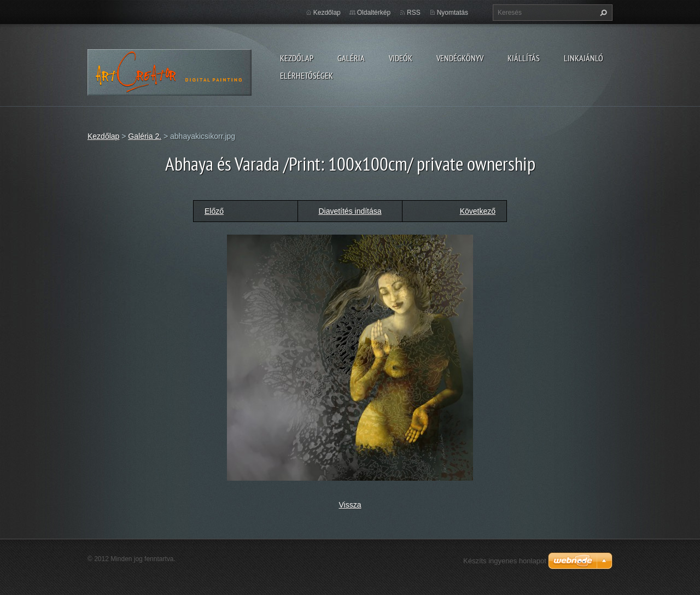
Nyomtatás (453, 13)
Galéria (351, 58)
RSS (414, 13)
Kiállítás (524, 58)
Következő (478, 211)
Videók (401, 58)
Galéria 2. (145, 136)
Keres (602, 13)
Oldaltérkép (374, 13)
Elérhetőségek (307, 75)
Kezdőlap (297, 58)
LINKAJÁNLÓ (584, 58)
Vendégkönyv (460, 58)
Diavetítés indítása (350, 211)
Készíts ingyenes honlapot (505, 561)
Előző (214, 211)
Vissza (350, 505)
